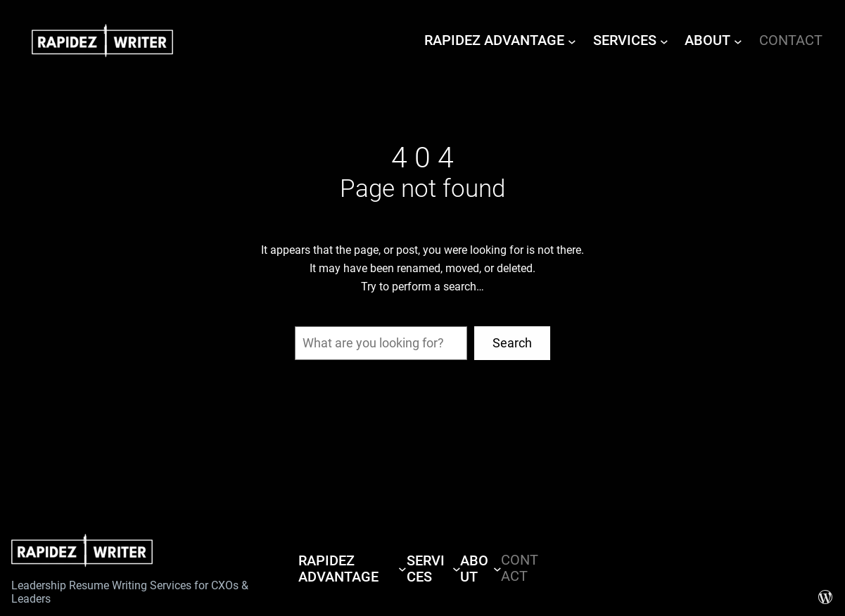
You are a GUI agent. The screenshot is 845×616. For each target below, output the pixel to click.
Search (512, 343)
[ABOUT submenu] (738, 41)
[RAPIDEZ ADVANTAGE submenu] (572, 41)
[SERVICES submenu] (664, 41)
